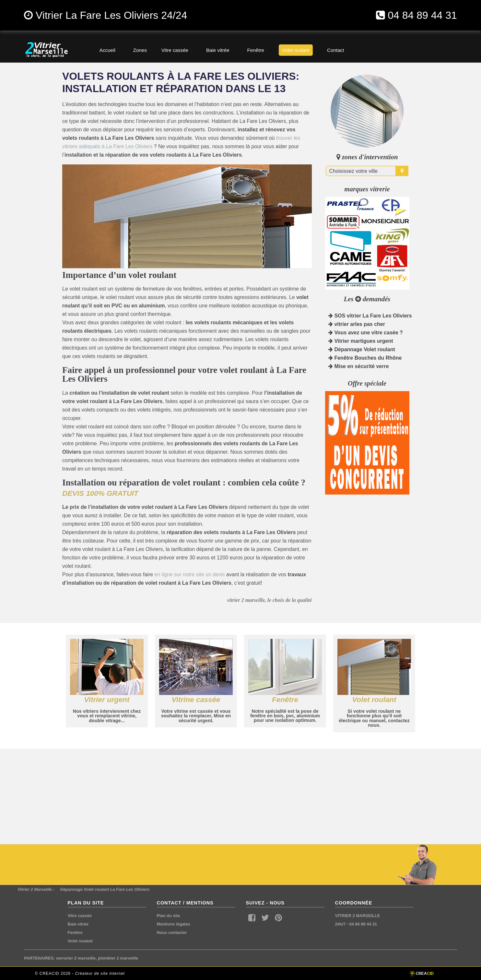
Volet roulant (80, 941)
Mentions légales (174, 924)
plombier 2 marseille (118, 958)
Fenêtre (75, 932)
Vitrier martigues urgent (361, 341)
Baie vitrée (78, 924)
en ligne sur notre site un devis (190, 574)
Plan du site (169, 916)
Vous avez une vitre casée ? (366, 333)
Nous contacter (172, 932)
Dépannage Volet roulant (362, 349)
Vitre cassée (80, 916)
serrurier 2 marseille (76, 958)
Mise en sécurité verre (359, 366)
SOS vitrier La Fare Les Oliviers (370, 316)
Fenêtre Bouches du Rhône (365, 358)
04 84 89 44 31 (422, 15)
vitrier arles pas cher (357, 324)
